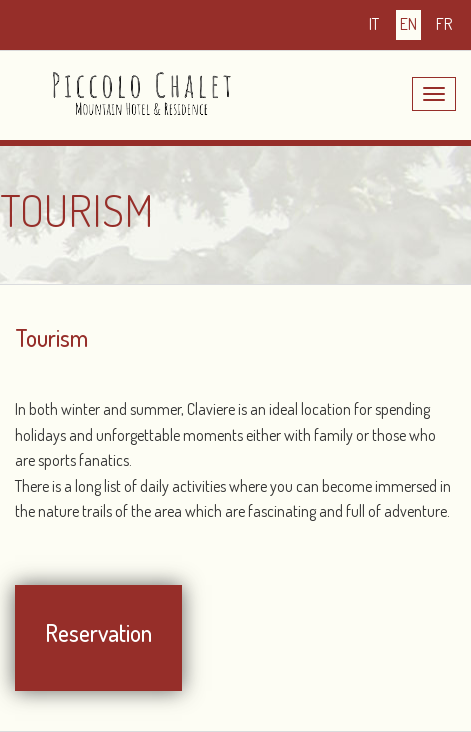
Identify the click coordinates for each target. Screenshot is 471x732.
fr (444, 24)
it (374, 24)
